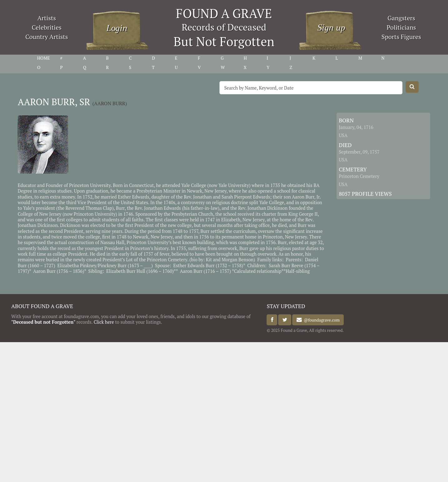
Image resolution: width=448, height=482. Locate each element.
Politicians (401, 27)
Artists (47, 18)
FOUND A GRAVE (224, 13)
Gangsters (401, 18)
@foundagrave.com (321, 320)
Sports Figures (401, 37)
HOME (44, 58)
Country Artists (47, 37)
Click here (104, 322)
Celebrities (47, 27)
